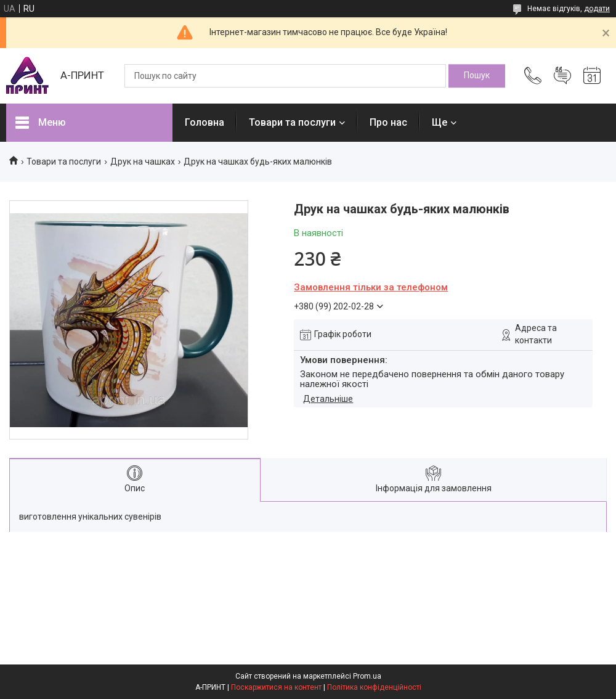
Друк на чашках (143, 161)
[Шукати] (477, 76)
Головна (205, 122)
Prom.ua (367, 676)
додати (597, 9)
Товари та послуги (292, 122)
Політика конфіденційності (374, 687)
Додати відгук (562, 76)
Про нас (388, 122)
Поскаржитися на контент (276, 687)
